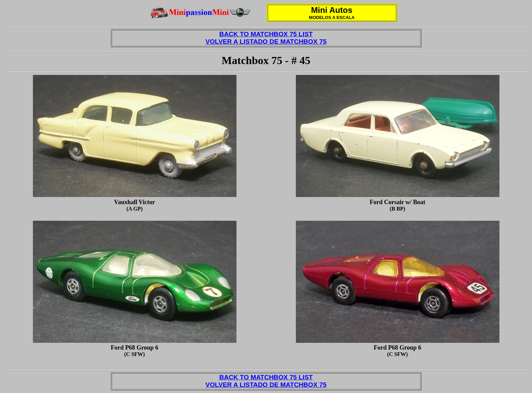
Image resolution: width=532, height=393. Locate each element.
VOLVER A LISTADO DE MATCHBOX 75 (266, 42)
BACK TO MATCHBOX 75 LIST (266, 34)
